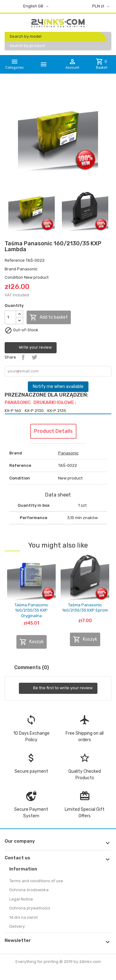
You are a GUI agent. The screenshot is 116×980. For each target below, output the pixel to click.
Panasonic (27, 269)
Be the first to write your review (58, 688)
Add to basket (49, 317)
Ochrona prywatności (30, 908)
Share (23, 357)
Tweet (34, 357)
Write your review (31, 348)
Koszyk (32, 642)
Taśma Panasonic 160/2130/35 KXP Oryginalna (31, 610)
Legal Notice (21, 899)
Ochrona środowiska (29, 890)
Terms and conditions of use (36, 881)
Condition (14, 277)
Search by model (26, 36)
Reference (15, 260)
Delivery (17, 926)
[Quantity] (10, 317)
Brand (10, 269)
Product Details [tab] (53, 431)
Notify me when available (58, 387)
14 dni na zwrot (24, 917)
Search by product (27, 46)
